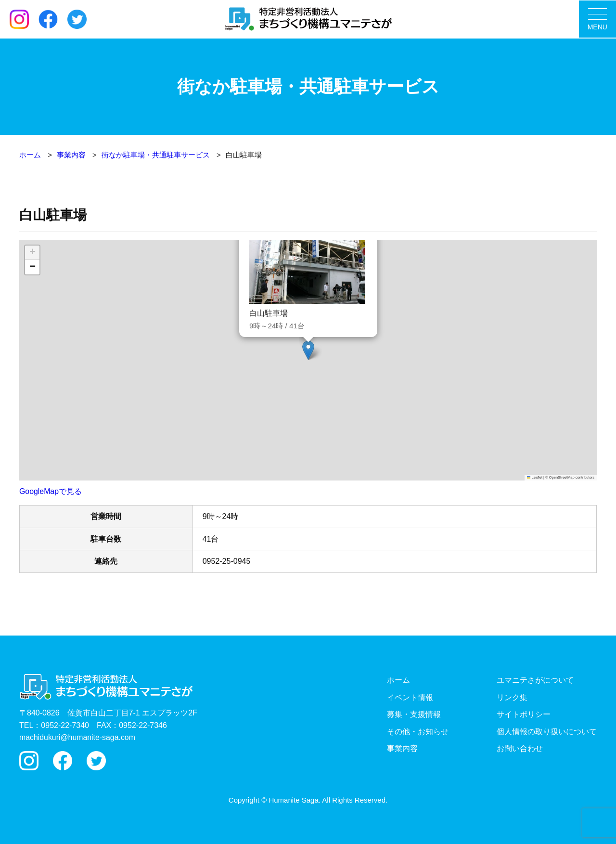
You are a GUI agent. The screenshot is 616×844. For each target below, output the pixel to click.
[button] (308, 350)
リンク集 (512, 697)
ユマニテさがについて (535, 680)
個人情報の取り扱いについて (547, 731)
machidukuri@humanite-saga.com (78, 737)
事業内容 (402, 748)
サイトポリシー (524, 714)
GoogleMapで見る (51, 491)
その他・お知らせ (418, 731)
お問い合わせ (520, 748)
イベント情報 (410, 697)
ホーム (398, 680)
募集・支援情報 (414, 714)
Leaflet (535, 477)
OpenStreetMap (562, 477)
